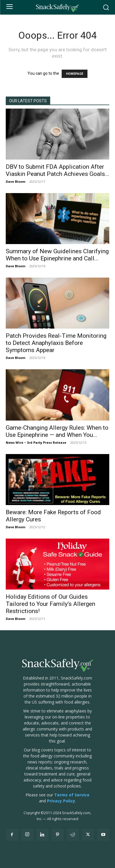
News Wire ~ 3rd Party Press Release (36, 442)
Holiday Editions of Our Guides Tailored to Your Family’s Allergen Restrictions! (50, 604)
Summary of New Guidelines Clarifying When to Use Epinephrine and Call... (57, 255)
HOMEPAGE (75, 74)
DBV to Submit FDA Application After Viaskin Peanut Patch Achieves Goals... (57, 170)
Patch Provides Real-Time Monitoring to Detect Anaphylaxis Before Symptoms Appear (56, 343)
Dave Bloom (15, 181)
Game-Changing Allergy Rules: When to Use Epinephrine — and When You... (57, 431)
